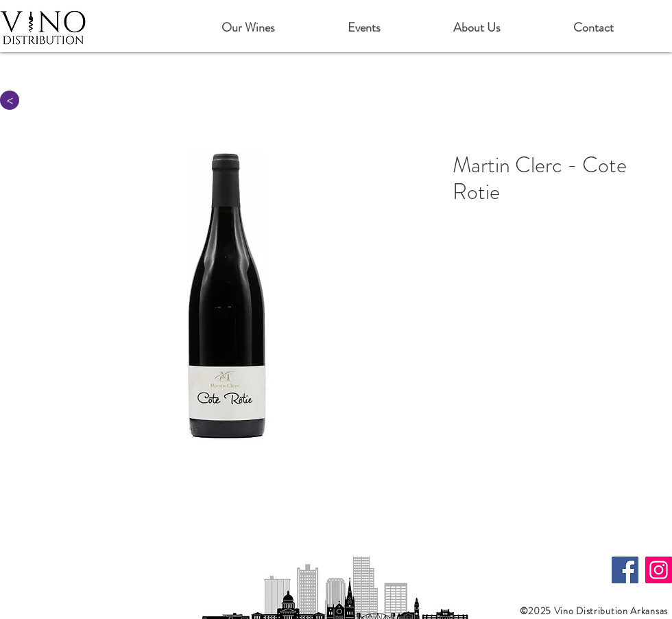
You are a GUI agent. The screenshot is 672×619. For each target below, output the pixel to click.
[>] (10, 100)
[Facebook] (625, 570)
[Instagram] (659, 570)
